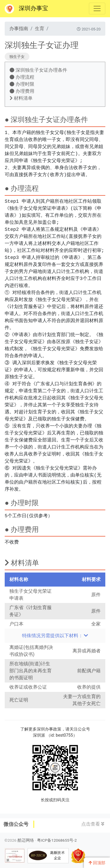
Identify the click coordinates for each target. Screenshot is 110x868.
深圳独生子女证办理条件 (38, 70)
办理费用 (22, 91)
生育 (40, 29)
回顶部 (97, 863)
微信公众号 (16, 824)
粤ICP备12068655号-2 (57, 840)
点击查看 (93, 824)
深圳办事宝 (26, 9)
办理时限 (22, 84)
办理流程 (22, 77)
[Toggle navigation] (97, 8)
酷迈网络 (26, 840)
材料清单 (21, 98)
